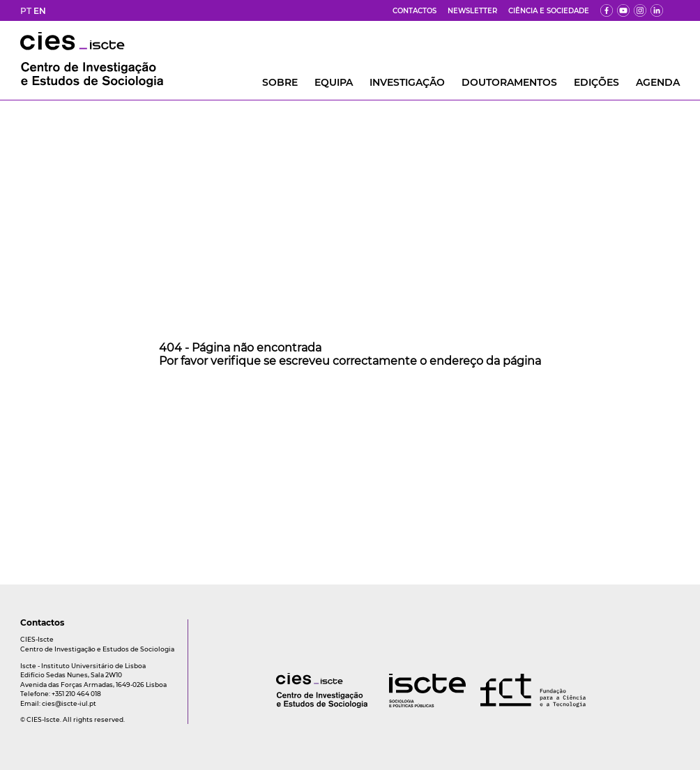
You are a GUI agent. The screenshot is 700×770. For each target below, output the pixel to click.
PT (26, 11)
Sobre (280, 82)
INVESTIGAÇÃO (407, 82)
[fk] (640, 10)
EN (40, 11)
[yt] (623, 10)
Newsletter (472, 11)
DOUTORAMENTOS (509, 82)
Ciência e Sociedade (549, 11)
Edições (596, 82)
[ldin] (657, 10)
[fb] (607, 10)
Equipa (334, 82)
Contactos (414, 11)
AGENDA (658, 82)
